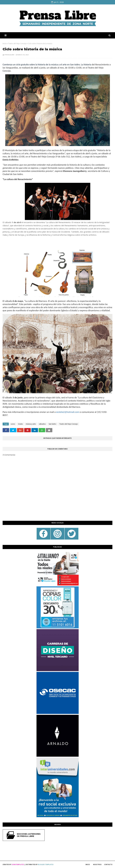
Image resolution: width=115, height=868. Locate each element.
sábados (42, 424)
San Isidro (52, 424)
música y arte (31, 424)
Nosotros (97, 864)
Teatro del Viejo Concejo (17, 43)
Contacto (108, 864)
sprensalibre (9, 55)
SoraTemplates (18, 864)
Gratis (20, 424)
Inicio (5, 43)
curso (13, 424)
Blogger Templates (46, 864)
